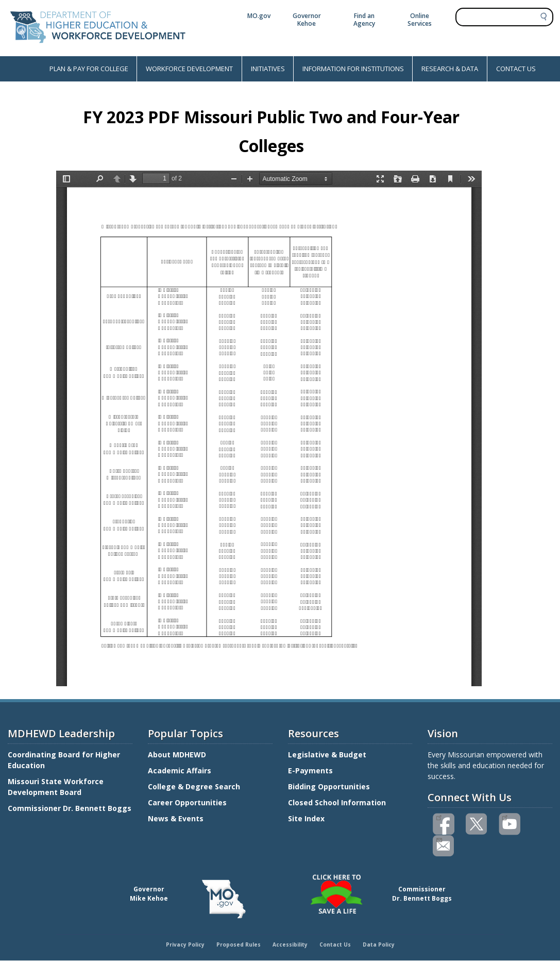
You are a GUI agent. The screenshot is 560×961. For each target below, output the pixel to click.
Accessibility (290, 945)
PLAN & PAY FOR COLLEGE (89, 69)
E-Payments (310, 771)
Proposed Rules (239, 945)
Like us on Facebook (439, 817)
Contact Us (335, 945)
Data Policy (379, 945)
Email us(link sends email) (439, 839)
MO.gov (259, 16)
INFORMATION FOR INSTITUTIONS (353, 69)
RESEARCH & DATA (450, 69)
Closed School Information (337, 802)
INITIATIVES (268, 69)
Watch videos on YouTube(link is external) (505, 817)
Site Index (307, 818)
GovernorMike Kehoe (149, 894)
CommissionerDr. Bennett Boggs (422, 894)
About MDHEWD (177, 755)
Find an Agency (364, 20)
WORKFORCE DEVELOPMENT (189, 69)
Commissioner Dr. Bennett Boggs (70, 808)
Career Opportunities (187, 802)
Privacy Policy (185, 945)
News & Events (176, 818)
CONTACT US (516, 69)
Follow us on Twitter (477, 824)
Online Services (420, 20)
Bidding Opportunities (330, 786)
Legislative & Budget (328, 755)
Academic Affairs (181, 771)
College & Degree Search (195, 786)
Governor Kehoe (307, 20)
